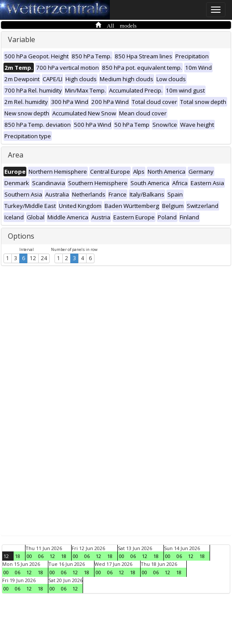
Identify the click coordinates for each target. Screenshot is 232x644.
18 (18, 556)
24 (44, 258)
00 (29, 556)
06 (41, 556)
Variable (22, 39)
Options (21, 236)
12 (33, 258)
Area (16, 155)
